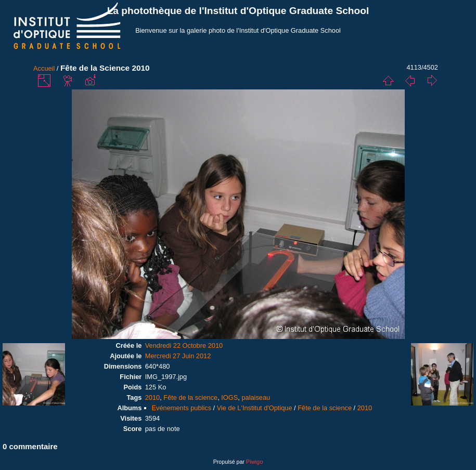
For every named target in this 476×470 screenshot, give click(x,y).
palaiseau (256, 397)
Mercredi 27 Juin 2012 (178, 356)
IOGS (229, 397)
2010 (152, 397)
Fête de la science (190, 397)
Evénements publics (182, 408)
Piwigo (254, 462)
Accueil (44, 68)
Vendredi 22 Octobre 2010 (184, 345)
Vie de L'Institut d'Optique (255, 408)
